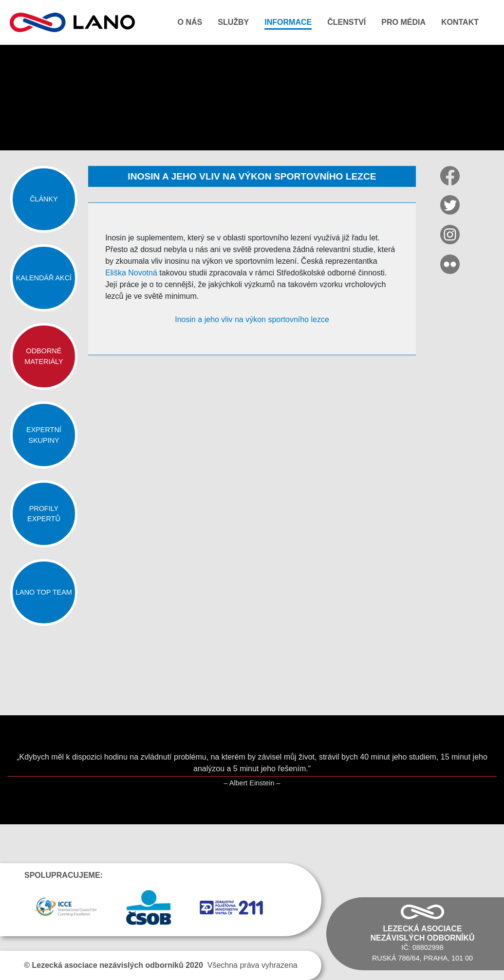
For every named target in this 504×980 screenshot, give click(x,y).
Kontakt (460, 22)
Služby (233, 22)
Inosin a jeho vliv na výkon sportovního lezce (252, 319)
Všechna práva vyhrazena (160, 965)
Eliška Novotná (131, 273)
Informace (288, 22)
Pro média (403, 22)
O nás (190, 22)
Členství (346, 22)
